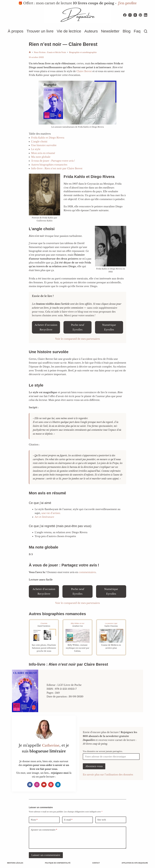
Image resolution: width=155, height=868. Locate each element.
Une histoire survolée (44, 145)
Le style (36, 149)
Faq (137, 31)
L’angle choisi (39, 142)
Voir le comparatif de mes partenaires (77, 339)
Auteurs (91, 31)
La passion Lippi (111, 623)
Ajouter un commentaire (44, 830)
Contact (96, 863)
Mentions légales (16, 863)
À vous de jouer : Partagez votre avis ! (53, 161)
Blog (127, 31)
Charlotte (44, 623)
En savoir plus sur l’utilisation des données (108, 775)
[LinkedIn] (146, 15)
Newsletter (110, 31)
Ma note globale (41, 157)
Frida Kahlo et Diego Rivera (48, 138)
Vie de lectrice (69, 31)
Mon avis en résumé (43, 153)
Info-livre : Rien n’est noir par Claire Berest (57, 168)
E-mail (68, 820)
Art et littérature (44, 517)
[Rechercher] (146, 31)
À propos (16, 31)
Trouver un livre (40, 31)
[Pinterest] (140, 15)
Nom (34, 820)
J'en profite (127, 3)
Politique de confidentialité (58, 863)
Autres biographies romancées (49, 165)
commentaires (87, 572)
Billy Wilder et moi (77, 623)
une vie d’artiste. (51, 513)
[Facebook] (125, 15)
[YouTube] (135, 15)
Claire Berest (84, 71)
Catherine (51, 745)
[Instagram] (130, 15)
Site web (102, 820)
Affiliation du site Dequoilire (134, 863)
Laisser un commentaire (46, 855)
